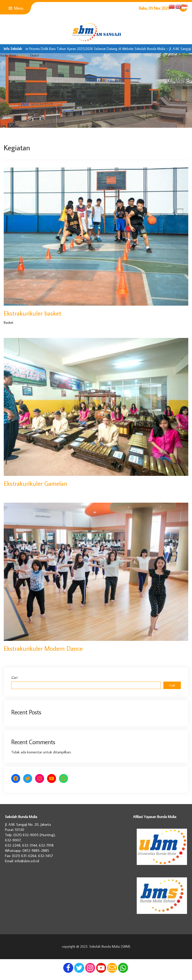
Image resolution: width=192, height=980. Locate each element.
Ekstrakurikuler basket (32, 313)
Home (22, 55)
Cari (14, 677)
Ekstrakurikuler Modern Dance (43, 648)
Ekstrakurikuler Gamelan (35, 483)
